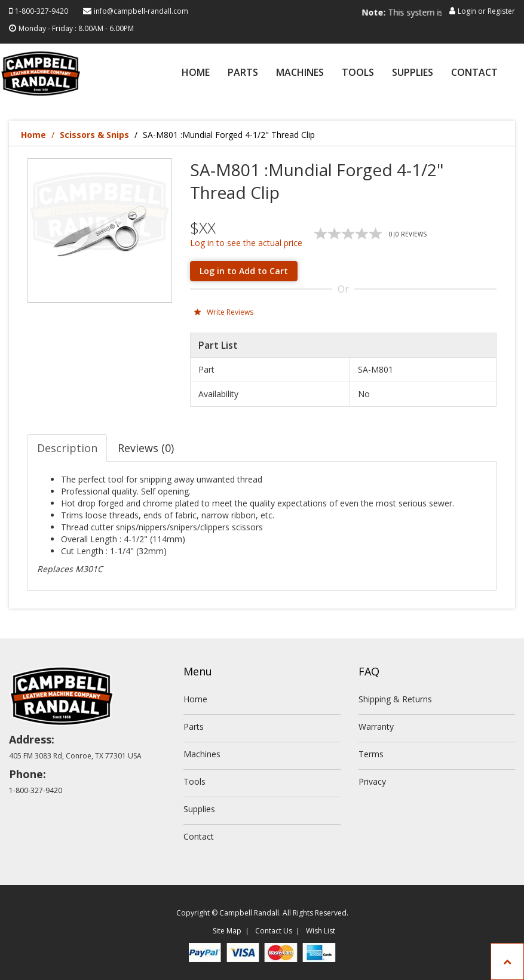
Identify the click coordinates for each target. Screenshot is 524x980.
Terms (371, 754)
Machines (300, 73)
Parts (243, 73)
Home (196, 73)
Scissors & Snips (94, 135)
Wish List (321, 931)
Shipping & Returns (395, 699)
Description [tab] (67, 448)
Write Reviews (224, 312)
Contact (474, 73)
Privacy (372, 781)
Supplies (413, 73)
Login (467, 11)
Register (501, 11)
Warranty (376, 726)
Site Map (227, 931)
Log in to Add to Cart (244, 271)
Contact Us (274, 931)
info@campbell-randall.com (141, 11)
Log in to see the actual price (246, 243)
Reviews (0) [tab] (146, 448)
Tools (358, 73)
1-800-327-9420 (42, 11)
